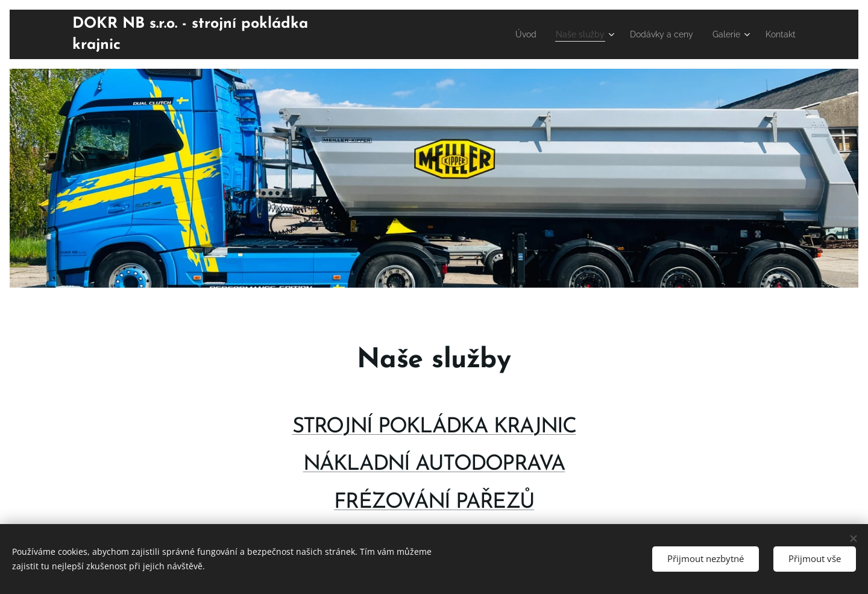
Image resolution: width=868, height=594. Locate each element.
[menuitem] (506, 34)
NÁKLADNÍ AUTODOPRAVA (434, 465)
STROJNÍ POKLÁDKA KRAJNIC (434, 427)
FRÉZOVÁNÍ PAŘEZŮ (434, 502)
